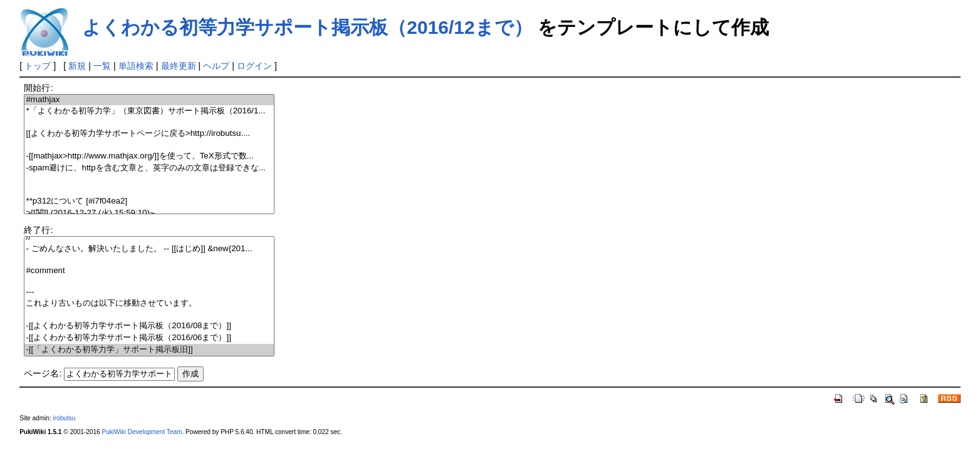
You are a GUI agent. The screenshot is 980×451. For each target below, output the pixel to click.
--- (149, 292)
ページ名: (43, 373)
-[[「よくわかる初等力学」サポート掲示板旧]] (149, 350)
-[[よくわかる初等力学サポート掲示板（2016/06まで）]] (149, 338)
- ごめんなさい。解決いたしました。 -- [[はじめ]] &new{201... (149, 249)
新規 (77, 66)
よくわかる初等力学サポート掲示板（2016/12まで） (307, 27)
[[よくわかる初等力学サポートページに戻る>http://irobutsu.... (149, 134)
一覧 (102, 66)
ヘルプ (216, 66)
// (149, 238)
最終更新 (179, 66)
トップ (38, 66)
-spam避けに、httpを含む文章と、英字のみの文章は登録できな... (149, 168)
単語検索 (136, 66)
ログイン (254, 66)
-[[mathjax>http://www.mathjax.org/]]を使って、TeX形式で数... (149, 156)
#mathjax (149, 100)
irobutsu (64, 418)
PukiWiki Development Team (142, 432)
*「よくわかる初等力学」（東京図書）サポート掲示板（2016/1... (149, 111)
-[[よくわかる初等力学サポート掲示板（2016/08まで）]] (149, 326)
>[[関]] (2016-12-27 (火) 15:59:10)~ (149, 213)
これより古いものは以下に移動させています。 (149, 303)
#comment (149, 271)
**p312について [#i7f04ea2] (149, 201)
